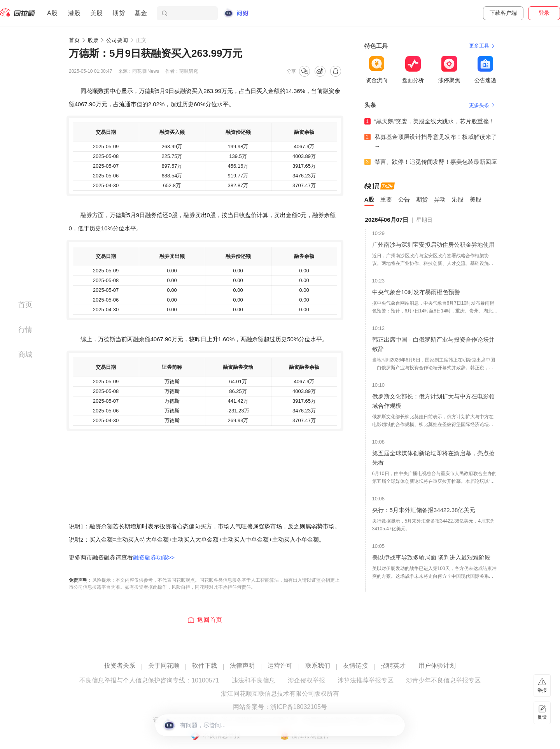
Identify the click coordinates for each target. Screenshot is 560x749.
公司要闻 (117, 40)
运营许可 (280, 666)
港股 (74, 13)
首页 (74, 40)
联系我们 (318, 666)
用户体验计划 (437, 666)
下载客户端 (503, 13)
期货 (119, 13)
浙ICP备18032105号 (299, 707)
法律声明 (242, 666)
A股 (52, 13)
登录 (544, 13)
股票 (93, 40)
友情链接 (355, 666)
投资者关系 (120, 666)
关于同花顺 (164, 666)
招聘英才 (393, 666)
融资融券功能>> (154, 557)
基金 (141, 13)
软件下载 (205, 666)
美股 (96, 13)
